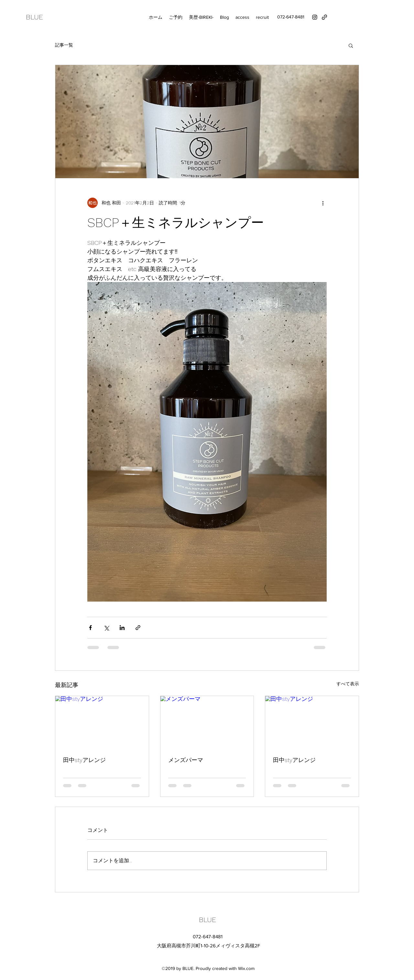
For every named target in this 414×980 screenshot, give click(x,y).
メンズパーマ (186, 760)
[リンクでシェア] (138, 628)
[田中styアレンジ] (102, 722)
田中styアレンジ (84, 760)
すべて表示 (348, 684)
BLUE (34, 17)
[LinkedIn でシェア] (122, 628)
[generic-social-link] (324, 17)
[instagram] (315, 17)
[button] (351, 45)
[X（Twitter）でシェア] (106, 628)
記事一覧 (64, 45)
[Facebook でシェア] (90, 628)
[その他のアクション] (323, 203)
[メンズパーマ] (207, 722)
